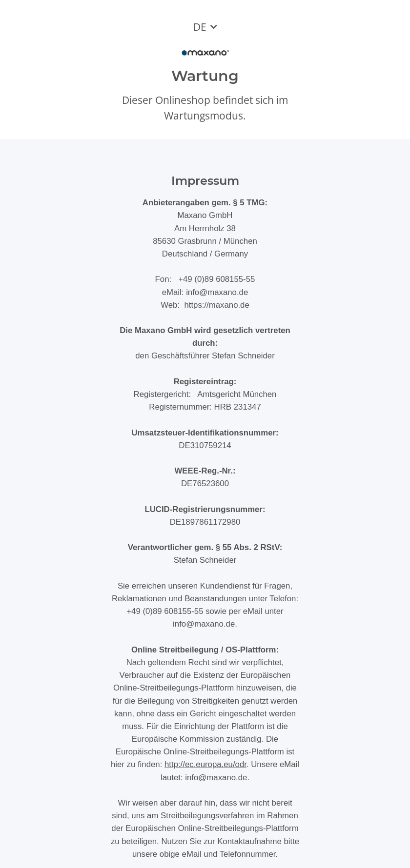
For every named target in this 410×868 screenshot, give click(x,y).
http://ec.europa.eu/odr (205, 764)
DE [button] (200, 27)
